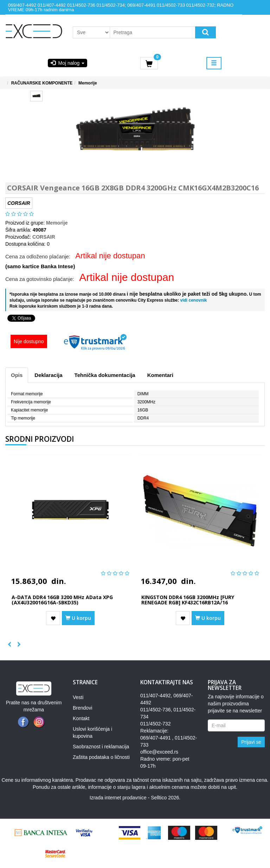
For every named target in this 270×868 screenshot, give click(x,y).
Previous (9, 643)
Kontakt (81, 718)
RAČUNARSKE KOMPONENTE (42, 83)
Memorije (88, 83)
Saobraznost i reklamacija (101, 747)
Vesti (78, 697)
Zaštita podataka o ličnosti (101, 757)
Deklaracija (48, 375)
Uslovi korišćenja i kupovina (92, 732)
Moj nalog (67, 63)
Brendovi (82, 708)
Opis (17, 375)
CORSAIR (44, 237)
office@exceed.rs (159, 752)
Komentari (160, 375)
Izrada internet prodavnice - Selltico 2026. (135, 798)
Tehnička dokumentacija (105, 375)
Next (16, 643)
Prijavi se (251, 742)
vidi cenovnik (193, 300)
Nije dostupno (29, 341)
